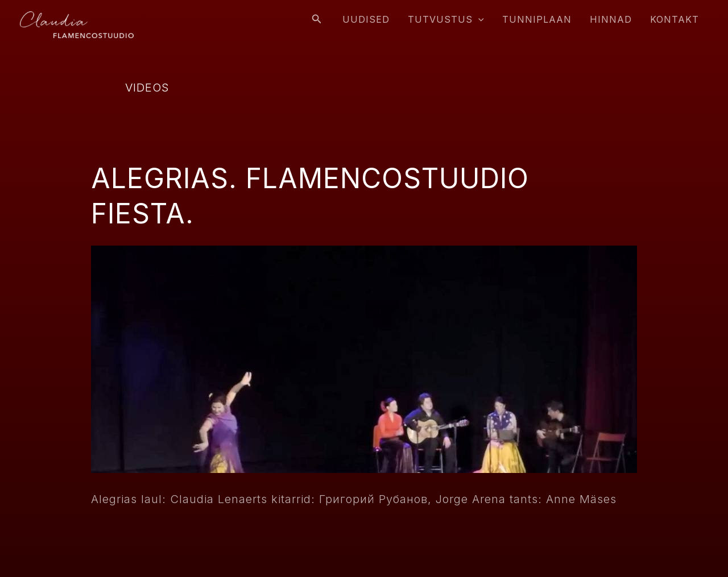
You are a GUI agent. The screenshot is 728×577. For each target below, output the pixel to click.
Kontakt (675, 19)
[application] (478, 19)
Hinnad (611, 19)
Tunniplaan (537, 19)
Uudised (366, 19)
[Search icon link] (317, 19)
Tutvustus (446, 19)
